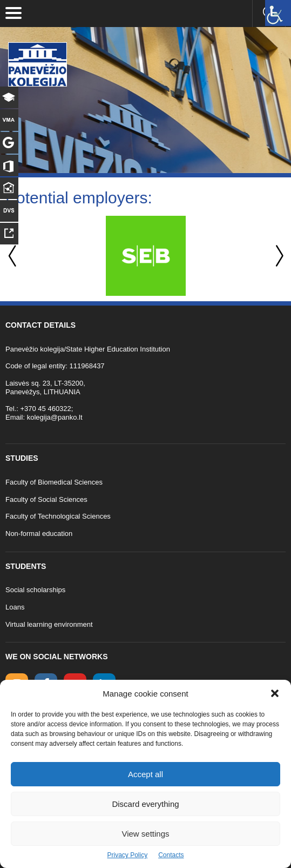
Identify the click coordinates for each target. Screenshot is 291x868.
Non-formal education (39, 534)
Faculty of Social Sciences (46, 499)
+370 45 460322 (45, 409)
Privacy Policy (127, 855)
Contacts (171, 855)
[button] (275, 693)
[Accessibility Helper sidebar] (278, 13)
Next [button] (278, 256)
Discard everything (145, 804)
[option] (145, 256)
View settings (145, 834)
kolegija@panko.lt (55, 417)
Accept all (145, 774)
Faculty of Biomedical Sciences (54, 482)
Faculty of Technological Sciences (58, 516)
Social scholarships (35, 590)
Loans (15, 607)
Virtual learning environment (49, 624)
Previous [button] (13, 256)
